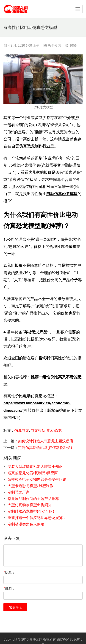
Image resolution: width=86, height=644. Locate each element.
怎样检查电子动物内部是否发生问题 (37, 479)
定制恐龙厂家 (19, 492)
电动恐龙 (54, 430)
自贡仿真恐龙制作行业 (31, 146)
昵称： (9, 573)
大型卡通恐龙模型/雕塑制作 (30, 486)
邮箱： (9, 588)
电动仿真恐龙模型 (62, 194)
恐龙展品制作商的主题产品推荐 (33, 499)
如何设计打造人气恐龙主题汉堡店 (46, 441)
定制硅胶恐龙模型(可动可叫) (31, 511)
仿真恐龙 (22, 430)
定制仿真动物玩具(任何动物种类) (45, 448)
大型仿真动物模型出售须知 (30, 505)
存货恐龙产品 (36, 332)
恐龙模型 (38, 430)
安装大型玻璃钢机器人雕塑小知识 (35, 467)
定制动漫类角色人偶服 (26, 524)
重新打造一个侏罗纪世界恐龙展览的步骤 (38, 518)
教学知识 (54, 45)
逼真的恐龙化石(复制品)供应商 (33, 473)
